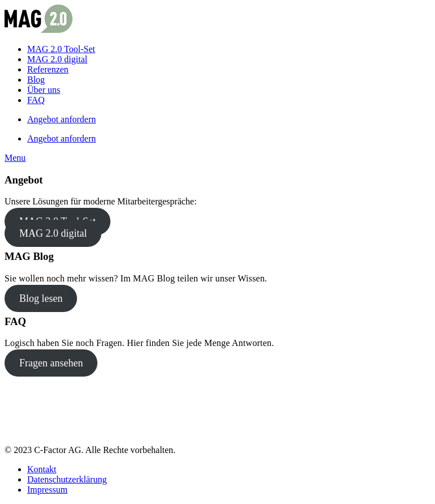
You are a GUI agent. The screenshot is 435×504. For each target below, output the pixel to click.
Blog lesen (41, 298)
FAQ (36, 100)
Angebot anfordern (61, 119)
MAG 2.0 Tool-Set (61, 49)
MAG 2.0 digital (57, 59)
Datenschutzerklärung (67, 479)
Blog (36, 80)
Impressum (47, 490)
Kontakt (42, 469)
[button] (15, 158)
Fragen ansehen (51, 363)
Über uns (44, 90)
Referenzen (48, 69)
